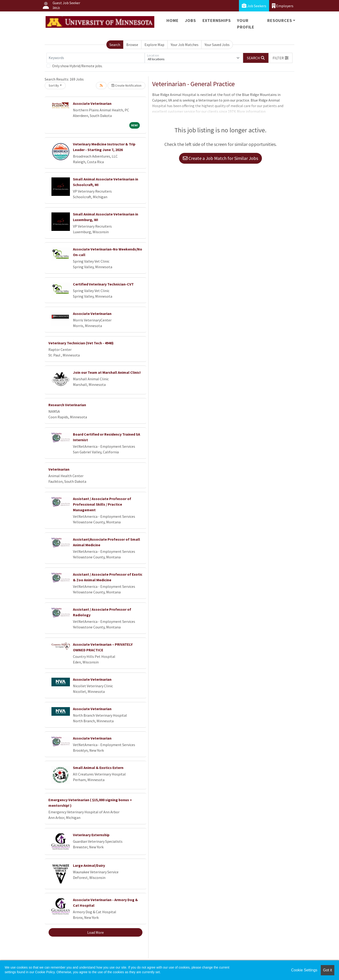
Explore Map (154, 45)
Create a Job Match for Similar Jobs (220, 158)
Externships (217, 20)
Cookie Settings (304, 970)
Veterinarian (59, 469)
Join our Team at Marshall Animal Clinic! (107, 372)
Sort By (54, 85)
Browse (132, 45)
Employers (283, 6)
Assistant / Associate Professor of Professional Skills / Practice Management (102, 504)
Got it (328, 970)
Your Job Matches (185, 45)
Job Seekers (254, 6)
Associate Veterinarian (92, 103)
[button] (281, 58)
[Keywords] (96, 58)
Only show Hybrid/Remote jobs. (77, 66)
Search (115, 45)
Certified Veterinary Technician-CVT (103, 284)
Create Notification (126, 85)
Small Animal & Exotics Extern (98, 768)
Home (172, 20)
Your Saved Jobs (217, 45)
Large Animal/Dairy (89, 865)
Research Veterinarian (67, 405)
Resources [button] (279, 20)
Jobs (190, 20)
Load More (96, 932)
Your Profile (246, 24)
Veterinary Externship (91, 835)
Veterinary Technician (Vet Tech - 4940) (81, 343)
